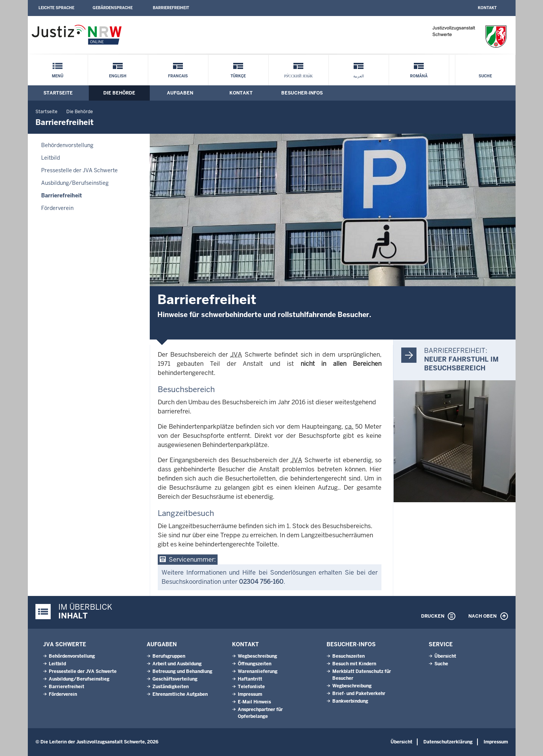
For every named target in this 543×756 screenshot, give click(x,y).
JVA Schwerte (65, 644)
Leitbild (50, 158)
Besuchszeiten (348, 656)
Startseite (58, 93)
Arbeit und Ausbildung (177, 664)
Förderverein (57, 208)
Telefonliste (251, 687)
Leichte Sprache (56, 8)
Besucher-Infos (302, 93)
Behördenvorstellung (67, 145)
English (118, 76)
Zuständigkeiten (171, 687)
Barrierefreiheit (171, 8)
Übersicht (445, 656)
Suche (485, 76)
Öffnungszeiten (255, 664)
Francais (178, 76)
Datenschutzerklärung (448, 742)
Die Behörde (119, 93)
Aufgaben (180, 93)
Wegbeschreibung (257, 656)
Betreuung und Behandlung (182, 671)
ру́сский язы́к (298, 76)
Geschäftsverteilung (175, 679)
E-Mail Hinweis (254, 702)
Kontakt (487, 8)
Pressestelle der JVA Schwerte (79, 170)
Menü (58, 76)
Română (419, 76)
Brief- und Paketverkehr (359, 694)
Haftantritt (250, 679)
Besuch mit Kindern (354, 664)
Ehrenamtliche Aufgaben (180, 694)
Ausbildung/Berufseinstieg (75, 183)
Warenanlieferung (258, 671)
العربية (359, 76)
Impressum (250, 694)
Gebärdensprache (113, 8)
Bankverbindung (350, 701)
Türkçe (238, 76)
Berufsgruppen (169, 656)
